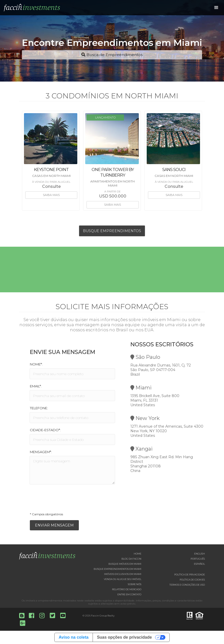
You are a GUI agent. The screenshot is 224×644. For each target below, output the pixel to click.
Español (199, 564)
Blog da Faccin (131, 559)
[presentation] (69, 500)
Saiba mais (51, 195)
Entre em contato (129, 594)
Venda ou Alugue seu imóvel (123, 579)
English (200, 554)
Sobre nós (135, 584)
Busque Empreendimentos (112, 231)
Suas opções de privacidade (124, 637)
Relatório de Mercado (127, 589)
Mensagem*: (41, 452)
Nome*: (36, 364)
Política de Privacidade (190, 575)
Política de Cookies (192, 580)
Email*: (36, 386)
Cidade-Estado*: (45, 430)
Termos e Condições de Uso (187, 585)
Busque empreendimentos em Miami (117, 569)
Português (198, 559)
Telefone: (39, 408)
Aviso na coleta (74, 637)
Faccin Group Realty (103, 616)
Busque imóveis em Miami (125, 564)
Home (138, 554)
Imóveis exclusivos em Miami (123, 574)
